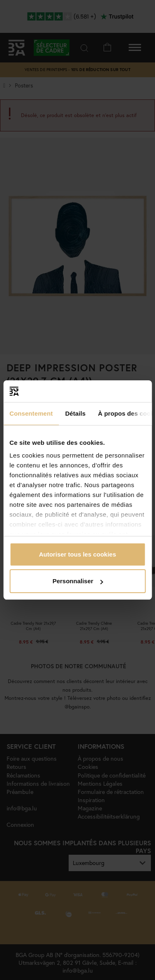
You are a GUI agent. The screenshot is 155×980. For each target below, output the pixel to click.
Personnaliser (78, 581)
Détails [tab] (75, 413)
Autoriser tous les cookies (78, 554)
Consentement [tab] (31, 413)
